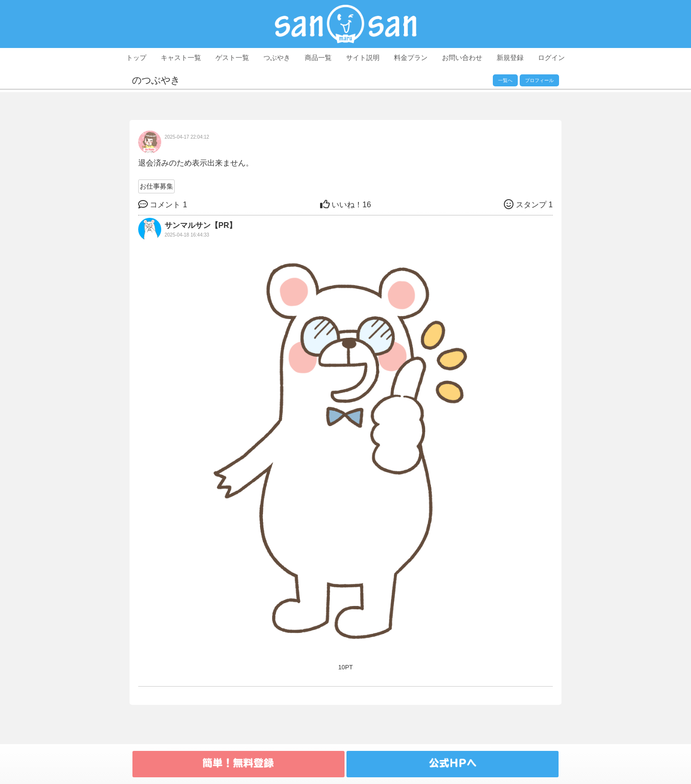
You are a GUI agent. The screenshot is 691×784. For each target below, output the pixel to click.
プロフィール (539, 80)
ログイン (551, 58)
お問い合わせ (462, 58)
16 (345, 205)
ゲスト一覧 (232, 58)
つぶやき (277, 58)
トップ (136, 58)
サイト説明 (363, 58)
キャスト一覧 (181, 58)
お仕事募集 (156, 186)
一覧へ (505, 80)
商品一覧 (318, 58)
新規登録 (510, 58)
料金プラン (411, 58)
